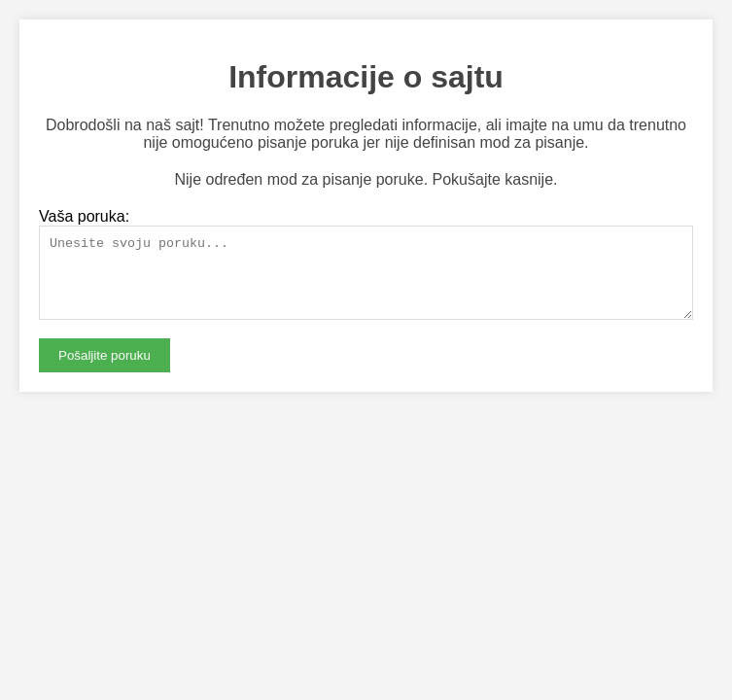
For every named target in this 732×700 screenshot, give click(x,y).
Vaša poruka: (84, 216)
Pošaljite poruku (105, 370)
